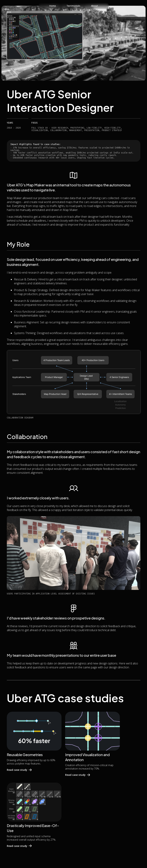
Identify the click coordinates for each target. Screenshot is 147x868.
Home (52, 6)
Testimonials (73, 6)
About (94, 6)
